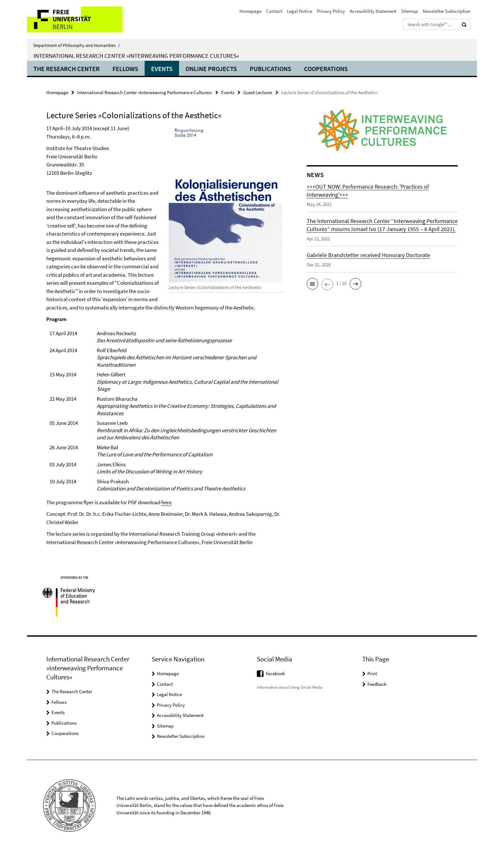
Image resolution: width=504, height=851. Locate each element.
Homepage (250, 11)
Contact (274, 11)
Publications (270, 69)
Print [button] (372, 673)
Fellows (125, 69)
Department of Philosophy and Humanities (77, 45)
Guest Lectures (258, 92)
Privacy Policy (331, 11)
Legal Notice (300, 11)
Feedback (377, 684)
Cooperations (326, 69)
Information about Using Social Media (290, 687)
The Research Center (67, 69)
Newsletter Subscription (447, 11)
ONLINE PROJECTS (211, 69)
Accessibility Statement (373, 11)
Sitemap (410, 11)
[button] (312, 284)
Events (162, 69)
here (166, 502)
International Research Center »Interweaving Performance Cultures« (136, 56)
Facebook (275, 673)
